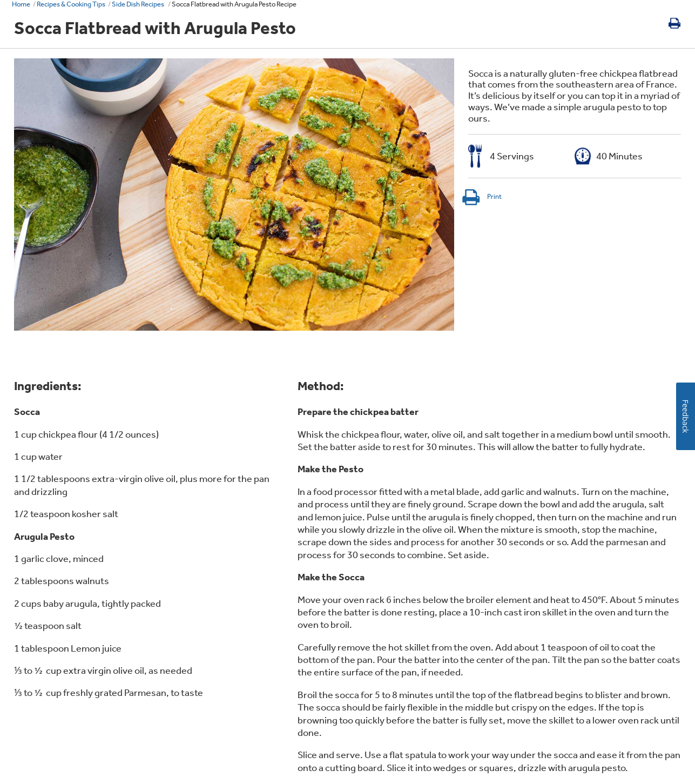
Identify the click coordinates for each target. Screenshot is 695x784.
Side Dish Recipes (139, 4)
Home (21, 4)
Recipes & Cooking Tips (71, 4)
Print (481, 196)
